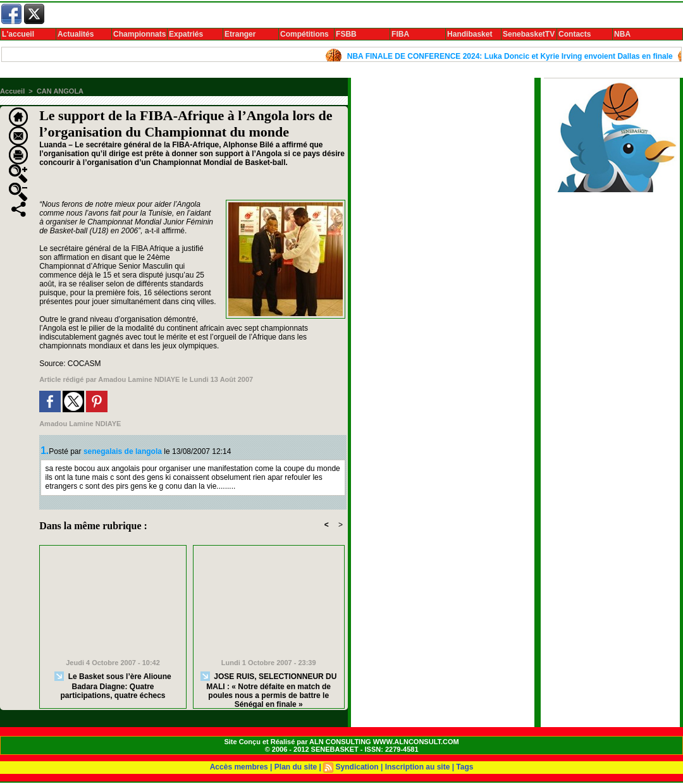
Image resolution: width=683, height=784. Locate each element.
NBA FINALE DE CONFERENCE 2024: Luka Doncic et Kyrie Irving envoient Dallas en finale (513, 56)
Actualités (76, 34)
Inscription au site (418, 767)
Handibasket (470, 34)
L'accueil (18, 34)
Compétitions (305, 34)
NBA (622, 34)
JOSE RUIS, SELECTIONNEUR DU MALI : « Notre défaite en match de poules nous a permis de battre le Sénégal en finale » (268, 687)
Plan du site (296, 767)
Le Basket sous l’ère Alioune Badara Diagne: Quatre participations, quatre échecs (113, 686)
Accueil (12, 91)
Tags (465, 767)
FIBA (400, 34)
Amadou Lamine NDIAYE (139, 379)
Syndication (357, 767)
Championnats (139, 34)
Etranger (240, 34)
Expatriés (186, 34)
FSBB (346, 34)
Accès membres (239, 767)
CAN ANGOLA (60, 91)
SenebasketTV (529, 34)
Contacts (575, 34)
